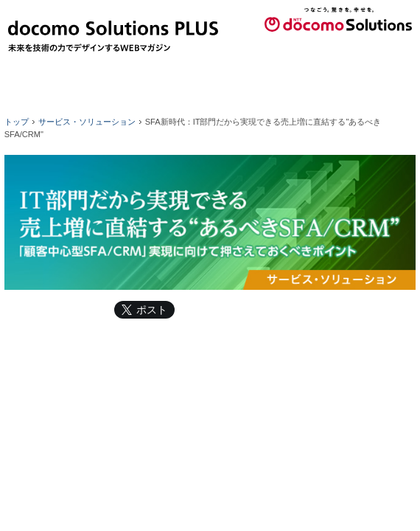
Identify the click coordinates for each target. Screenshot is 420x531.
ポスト (152, 310)
